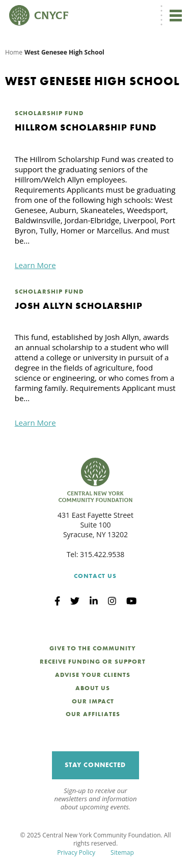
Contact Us (95, 576)
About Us (93, 688)
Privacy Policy (76, 852)
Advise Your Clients (93, 675)
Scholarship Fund (49, 113)
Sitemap (122, 852)
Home (14, 52)
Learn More (35, 265)
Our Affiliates (93, 714)
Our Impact (93, 701)
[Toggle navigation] (176, 15)
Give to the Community (93, 648)
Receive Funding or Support (93, 662)
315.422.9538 (102, 554)
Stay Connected (95, 765)
